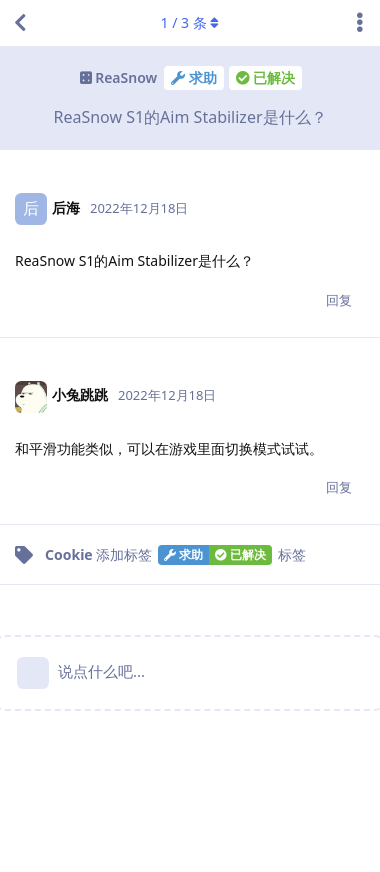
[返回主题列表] (20, 23)
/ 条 (190, 22)
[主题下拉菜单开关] (360, 23)
